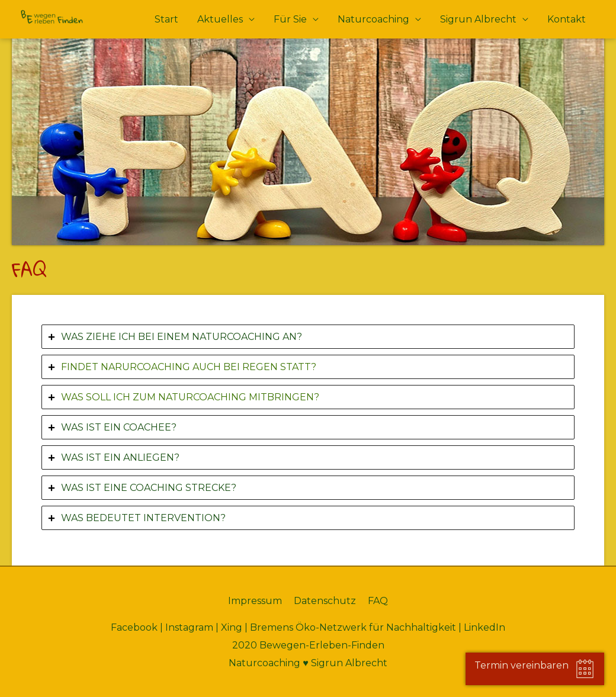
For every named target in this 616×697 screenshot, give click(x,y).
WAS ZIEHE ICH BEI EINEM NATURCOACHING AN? (182, 337)
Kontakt (567, 19)
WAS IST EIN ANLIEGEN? (120, 457)
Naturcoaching (373, 19)
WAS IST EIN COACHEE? (119, 427)
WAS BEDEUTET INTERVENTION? (143, 518)
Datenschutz (325, 601)
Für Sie (290, 19)
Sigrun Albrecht (478, 19)
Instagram (189, 627)
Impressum (255, 601)
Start (166, 19)
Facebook (134, 627)
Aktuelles (220, 19)
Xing (232, 627)
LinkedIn (485, 627)
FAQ (378, 601)
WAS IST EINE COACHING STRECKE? (149, 488)
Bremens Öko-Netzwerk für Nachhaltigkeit (353, 627)
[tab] (308, 337)
